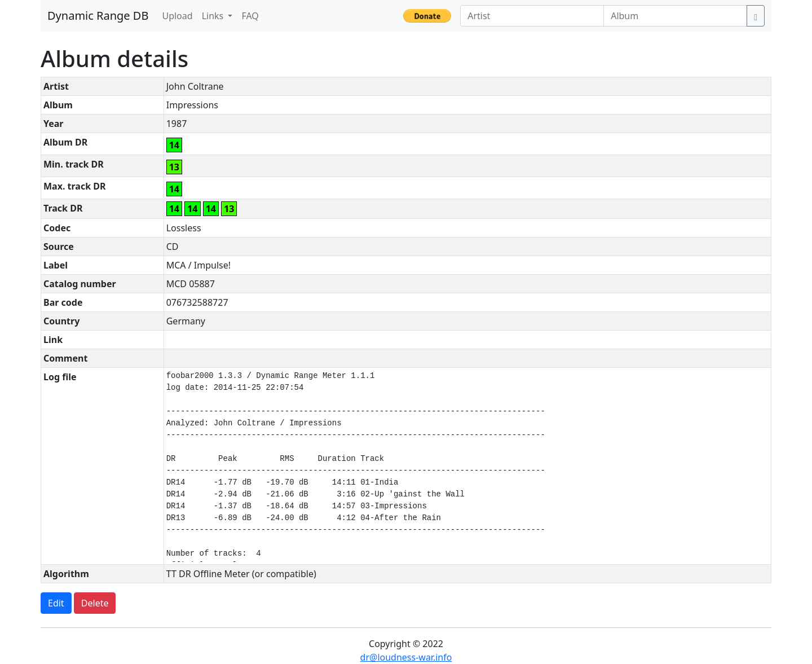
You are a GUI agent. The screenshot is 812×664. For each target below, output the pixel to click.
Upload (177, 16)
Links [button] (214, 16)
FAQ (250, 16)
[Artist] (532, 16)
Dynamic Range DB (98, 16)
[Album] (675, 16)
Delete (95, 603)
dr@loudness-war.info (406, 657)
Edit (56, 603)
